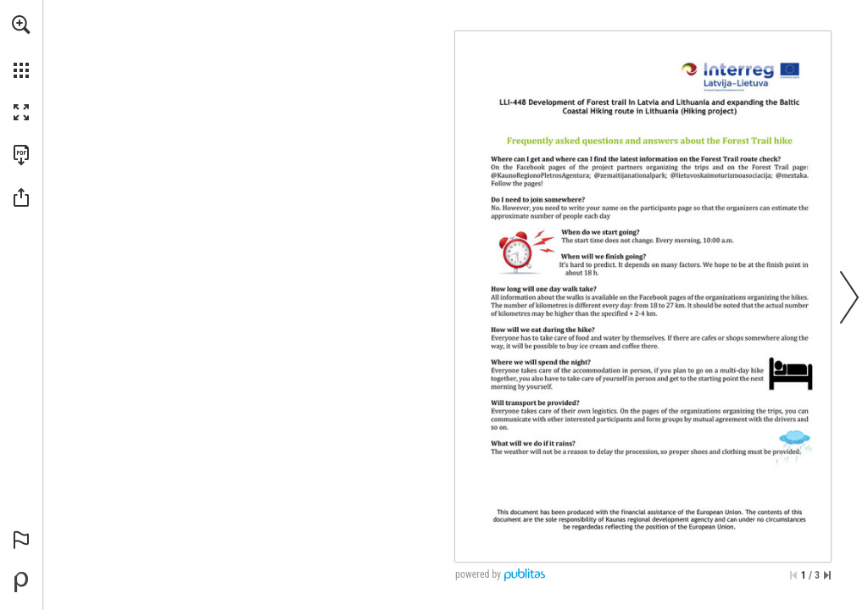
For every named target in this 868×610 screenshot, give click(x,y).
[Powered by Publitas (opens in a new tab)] (21, 582)
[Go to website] (512, 280)
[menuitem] (21, 47)
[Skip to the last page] (827, 575)
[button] (21, 25)
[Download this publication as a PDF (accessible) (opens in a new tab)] (21, 155)
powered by (478, 574)
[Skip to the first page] (793, 575)
